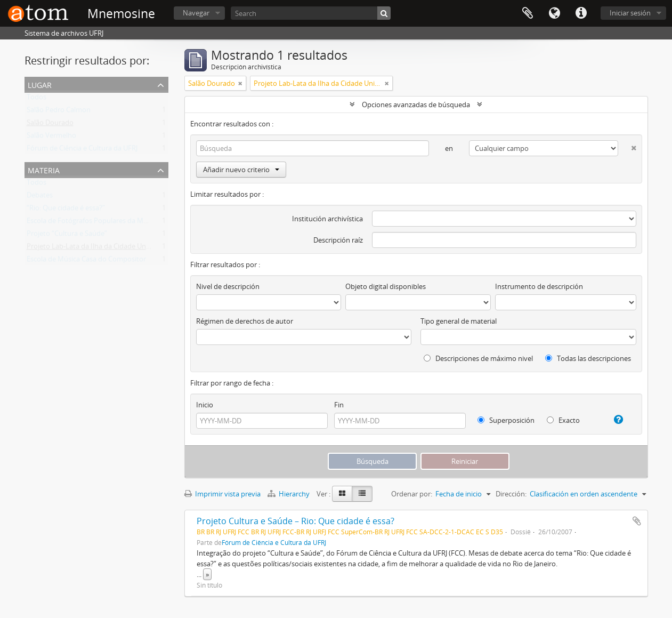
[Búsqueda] (384, 13)
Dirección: (511, 494)
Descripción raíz (338, 240)
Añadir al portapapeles (637, 521)
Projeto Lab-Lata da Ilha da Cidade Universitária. (103, 248)
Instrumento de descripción (539, 286)
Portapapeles (528, 13)
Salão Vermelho (51, 138)
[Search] (311, 13)
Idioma (554, 13)
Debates (40, 197)
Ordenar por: (412, 494)
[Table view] (362, 494)
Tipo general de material (459, 321)
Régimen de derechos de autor (245, 321)
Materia (44, 169)
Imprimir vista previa (222, 494)
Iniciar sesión (630, 13)
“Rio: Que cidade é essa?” (66, 210)
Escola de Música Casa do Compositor (86, 261)
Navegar (196, 13)
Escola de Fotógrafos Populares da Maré (90, 223)
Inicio (205, 405)
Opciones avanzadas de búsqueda (416, 105)
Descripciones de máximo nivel (478, 358)
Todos (37, 99)
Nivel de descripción (228, 286)
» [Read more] (207, 574)
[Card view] (342, 494)
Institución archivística (327, 219)
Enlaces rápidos (581, 13)
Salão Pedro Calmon (59, 112)
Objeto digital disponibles (386, 286)
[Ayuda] (614, 420)
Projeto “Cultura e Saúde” (67, 236)
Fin (339, 405)
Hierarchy (289, 494)
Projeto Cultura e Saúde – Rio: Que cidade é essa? (295, 521)
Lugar (40, 84)
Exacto (563, 420)
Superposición (506, 420)
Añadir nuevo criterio (241, 170)
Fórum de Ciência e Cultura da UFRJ (82, 150)
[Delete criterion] (627, 146)
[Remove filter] (240, 83)
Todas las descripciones (588, 358)
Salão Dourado (50, 125)
